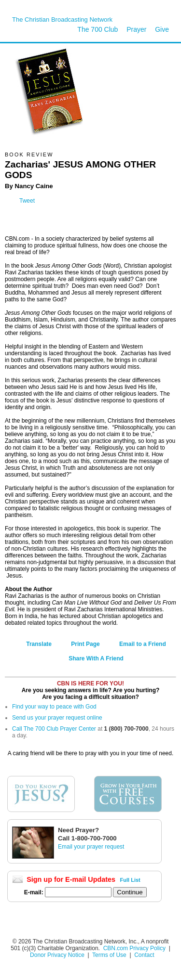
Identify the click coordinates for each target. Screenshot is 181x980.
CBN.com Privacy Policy (134, 948)
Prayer (136, 29)
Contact (144, 955)
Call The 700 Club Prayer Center (54, 729)
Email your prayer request (91, 847)
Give (162, 29)
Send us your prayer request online (57, 718)
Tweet (27, 201)
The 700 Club (97, 29)
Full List (130, 880)
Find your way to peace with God (54, 707)
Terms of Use (110, 955)
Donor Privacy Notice (57, 955)
